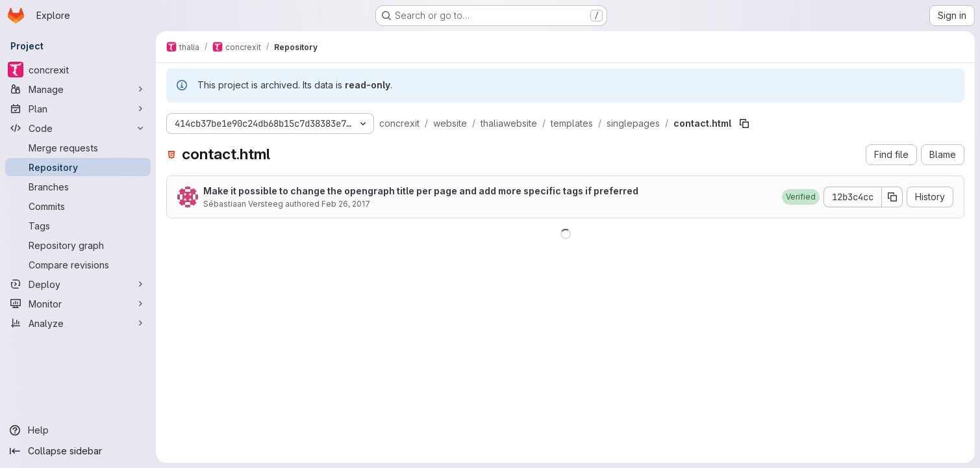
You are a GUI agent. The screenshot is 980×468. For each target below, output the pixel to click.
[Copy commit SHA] (892, 197)
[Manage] (78, 89)
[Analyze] (78, 323)
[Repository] (78, 167)
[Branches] (78, 187)
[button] (801, 197)
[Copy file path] (744, 123)
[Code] (78, 128)
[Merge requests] (78, 148)
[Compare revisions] (78, 265)
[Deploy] (78, 284)
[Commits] (78, 206)
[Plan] (78, 109)
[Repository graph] (78, 245)
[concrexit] (78, 70)
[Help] (78, 430)
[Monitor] (78, 304)
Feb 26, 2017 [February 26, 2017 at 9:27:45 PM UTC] (346, 204)
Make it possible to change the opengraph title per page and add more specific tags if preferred (421, 191)
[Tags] (78, 226)
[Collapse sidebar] (78, 451)
